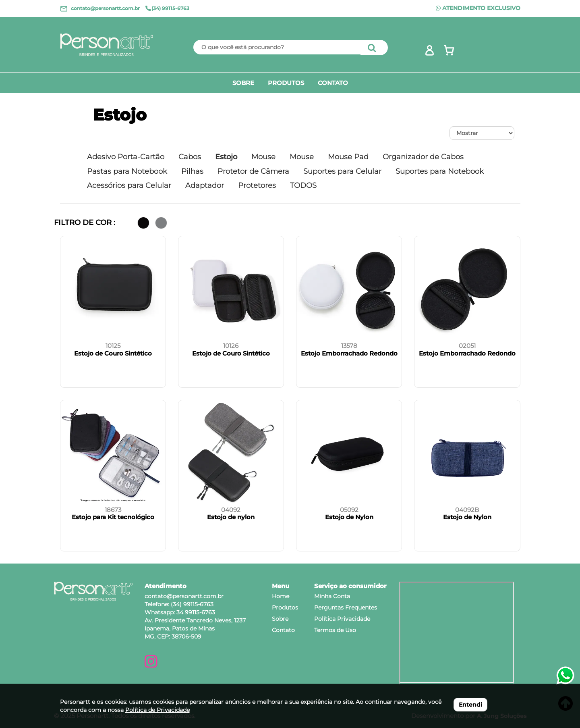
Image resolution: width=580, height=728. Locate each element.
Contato (283, 630)
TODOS (303, 185)
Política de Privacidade (157, 710)
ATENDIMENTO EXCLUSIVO (478, 8)
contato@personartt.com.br (184, 596)
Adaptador (205, 185)
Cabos (190, 157)
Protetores (257, 185)
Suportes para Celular (342, 171)
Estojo (120, 115)
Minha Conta (332, 596)
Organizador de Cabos (423, 157)
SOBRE (243, 83)
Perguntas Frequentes (346, 607)
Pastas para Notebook (127, 171)
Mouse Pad (348, 157)
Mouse (263, 157)
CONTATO (333, 83)
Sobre (280, 619)
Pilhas (192, 171)
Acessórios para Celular (129, 185)
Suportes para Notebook (440, 171)
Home (281, 596)
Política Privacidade (342, 619)
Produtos (285, 607)
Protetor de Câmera (253, 171)
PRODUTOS (286, 83)
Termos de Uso (335, 630)
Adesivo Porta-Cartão (126, 157)
